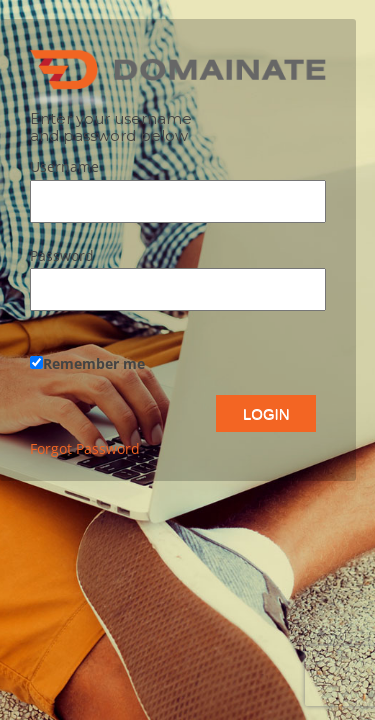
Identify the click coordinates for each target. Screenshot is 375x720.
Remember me (87, 363)
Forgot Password (85, 448)
